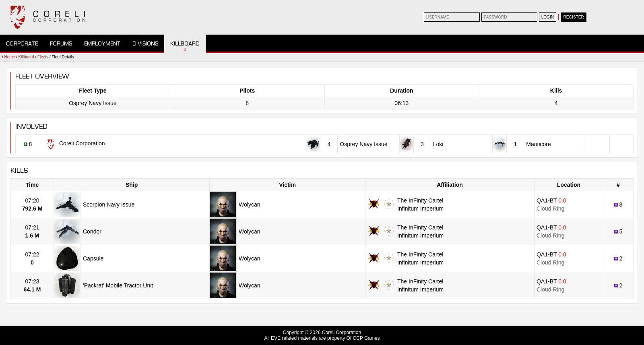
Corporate (22, 44)
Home (10, 57)
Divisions (145, 44)
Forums (61, 44)
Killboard (185, 44)
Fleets (43, 57)
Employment (102, 44)
